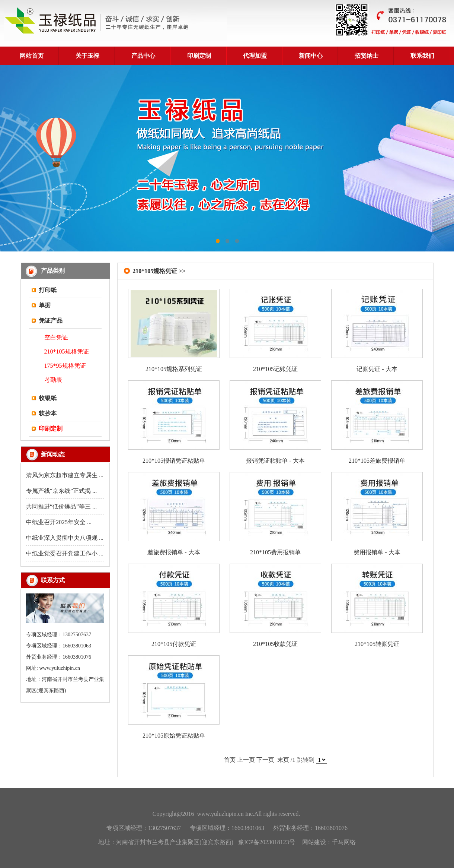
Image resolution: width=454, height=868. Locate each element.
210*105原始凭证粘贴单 (174, 736)
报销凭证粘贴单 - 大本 (275, 461)
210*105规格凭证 (67, 351)
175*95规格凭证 (65, 366)
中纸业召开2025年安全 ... (59, 522)
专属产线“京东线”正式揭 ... (61, 491)
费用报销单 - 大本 (377, 552)
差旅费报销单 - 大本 (174, 552)
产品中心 (143, 56)
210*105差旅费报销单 (377, 461)
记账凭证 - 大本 (377, 369)
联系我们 (422, 56)
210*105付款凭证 (174, 644)
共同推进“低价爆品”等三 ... (61, 506)
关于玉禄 (87, 56)
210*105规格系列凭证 (174, 369)
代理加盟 (255, 56)
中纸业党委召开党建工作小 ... (65, 553)
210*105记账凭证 (275, 369)
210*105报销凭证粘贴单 (174, 461)
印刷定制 (199, 56)
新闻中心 (311, 56)
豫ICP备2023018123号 (267, 842)
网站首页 (32, 56)
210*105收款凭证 (275, 644)
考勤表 (53, 380)
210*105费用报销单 (275, 552)
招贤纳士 (367, 56)
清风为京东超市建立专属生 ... (65, 475)
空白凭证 (56, 337)
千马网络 (344, 842)
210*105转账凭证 (377, 644)
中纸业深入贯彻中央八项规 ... (65, 538)
